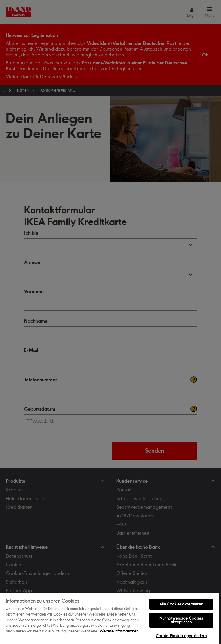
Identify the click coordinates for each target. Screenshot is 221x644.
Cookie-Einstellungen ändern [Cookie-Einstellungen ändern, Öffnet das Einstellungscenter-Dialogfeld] (181, 636)
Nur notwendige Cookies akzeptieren (181, 620)
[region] (109, 618)
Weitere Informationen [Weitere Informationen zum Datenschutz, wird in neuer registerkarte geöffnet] (119, 631)
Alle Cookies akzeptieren (181, 604)
